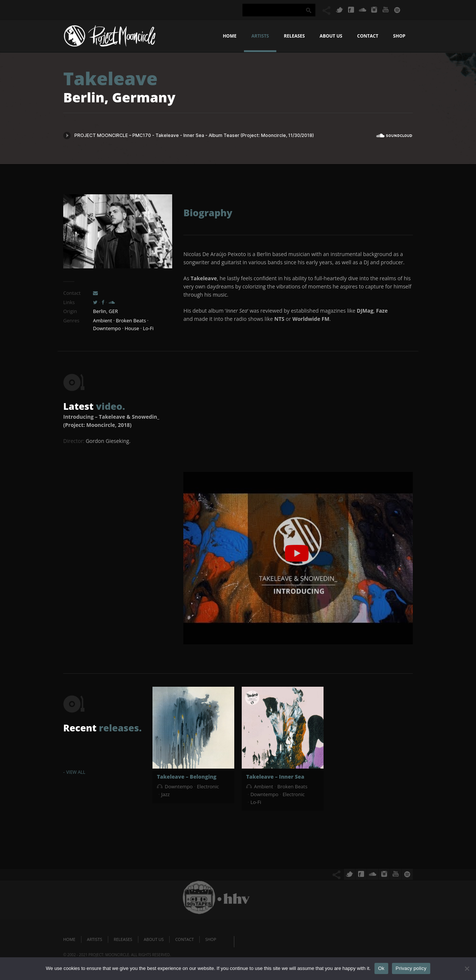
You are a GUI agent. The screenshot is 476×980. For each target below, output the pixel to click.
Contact (368, 36)
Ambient (263, 786)
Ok (381, 968)
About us (331, 36)
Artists (260, 36)
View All (76, 772)
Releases (294, 36)
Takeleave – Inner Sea (275, 777)
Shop (399, 36)
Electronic (208, 786)
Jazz (165, 794)
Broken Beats (292, 786)
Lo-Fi (256, 802)
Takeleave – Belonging (187, 777)
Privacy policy (411, 968)
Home (230, 36)
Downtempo (179, 786)
